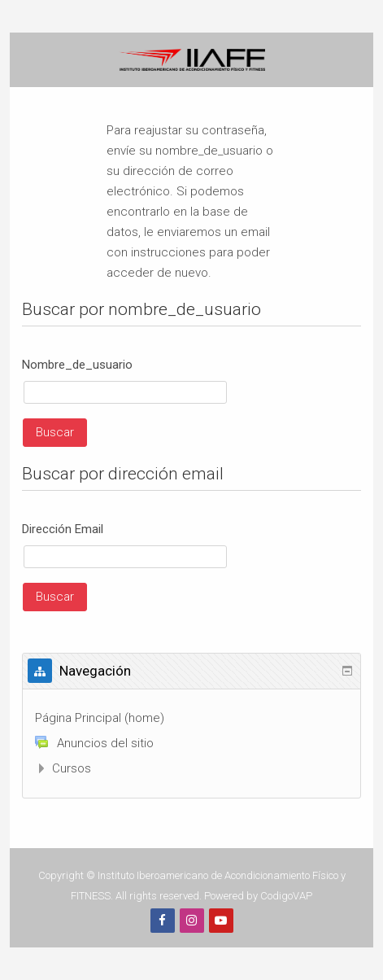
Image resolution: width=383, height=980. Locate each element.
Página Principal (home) (100, 718)
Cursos (72, 768)
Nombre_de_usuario (77, 365)
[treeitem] (191, 718)
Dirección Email (63, 529)
